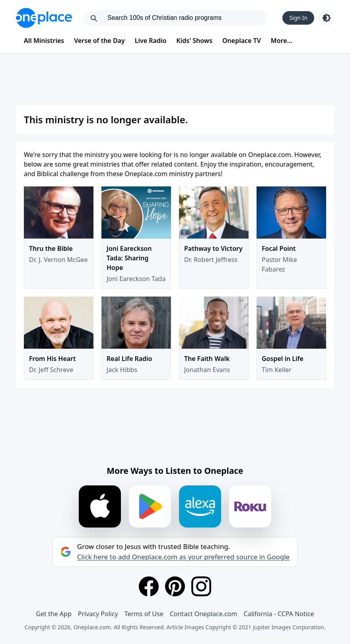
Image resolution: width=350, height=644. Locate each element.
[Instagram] (201, 586)
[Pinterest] (175, 586)
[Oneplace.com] (44, 18)
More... (282, 41)
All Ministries (44, 41)
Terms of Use (144, 614)
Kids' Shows (194, 41)
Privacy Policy (98, 614)
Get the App (53, 614)
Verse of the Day (99, 41)
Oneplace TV (242, 41)
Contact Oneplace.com (204, 614)
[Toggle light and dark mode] (327, 18)
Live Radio (151, 41)
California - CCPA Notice (279, 614)
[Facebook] (149, 586)
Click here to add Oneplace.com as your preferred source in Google (183, 557)
